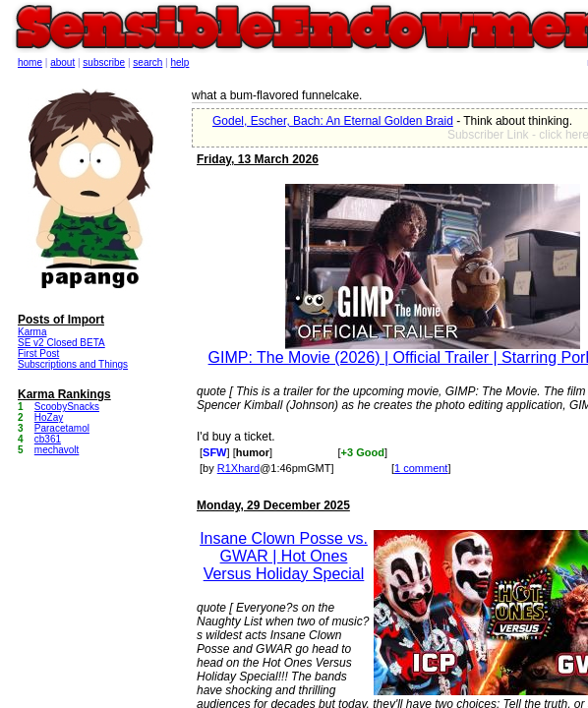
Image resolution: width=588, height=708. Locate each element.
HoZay (49, 417)
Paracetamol (62, 428)
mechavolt (57, 450)
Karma (32, 332)
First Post (38, 354)
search (147, 62)
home (30, 62)
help (180, 62)
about (62, 62)
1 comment (421, 468)
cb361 (48, 439)
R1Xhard (238, 468)
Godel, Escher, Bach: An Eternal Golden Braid (333, 121)
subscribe (104, 62)
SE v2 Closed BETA (61, 343)
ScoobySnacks (67, 407)
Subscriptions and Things (73, 364)
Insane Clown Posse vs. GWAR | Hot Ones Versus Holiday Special (284, 556)
